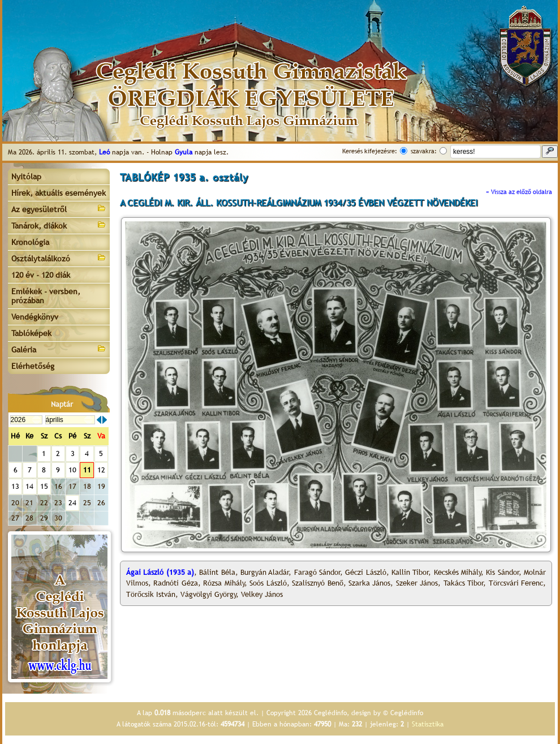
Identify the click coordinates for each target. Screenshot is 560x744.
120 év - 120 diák (41, 275)
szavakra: (424, 151)
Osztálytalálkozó (59, 258)
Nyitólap (26, 177)
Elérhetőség (33, 366)
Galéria (59, 349)
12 (101, 470)
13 (15, 486)
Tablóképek (31, 333)
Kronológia (30, 242)
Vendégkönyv (35, 317)
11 (87, 470)
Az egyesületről (59, 208)
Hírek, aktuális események (59, 193)
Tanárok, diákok (59, 225)
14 (29, 486)
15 (44, 486)
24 (72, 503)
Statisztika (428, 724)
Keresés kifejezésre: (370, 151)
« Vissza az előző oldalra (519, 192)
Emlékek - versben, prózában (46, 296)
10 (72, 470)
